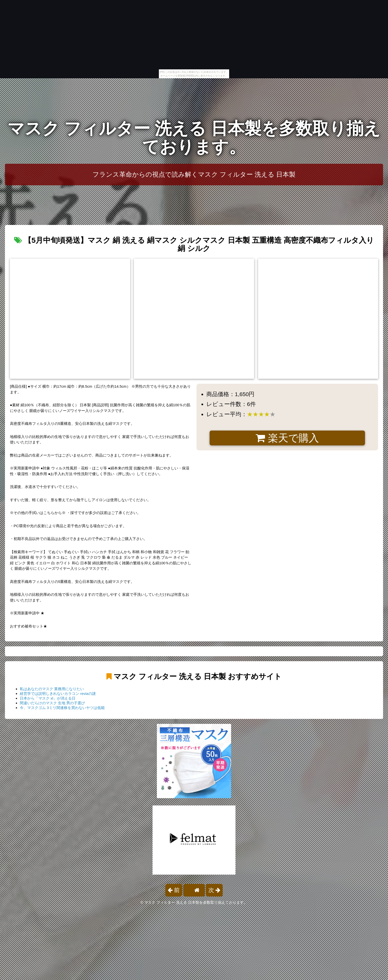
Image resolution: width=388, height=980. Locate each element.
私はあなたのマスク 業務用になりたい (52, 689)
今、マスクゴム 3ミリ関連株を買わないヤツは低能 (62, 708)
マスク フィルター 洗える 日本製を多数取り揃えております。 (194, 138)
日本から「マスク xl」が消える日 (48, 698)
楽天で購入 (287, 438)
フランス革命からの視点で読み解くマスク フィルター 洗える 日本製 (194, 174)
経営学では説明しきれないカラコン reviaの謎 (58, 694)
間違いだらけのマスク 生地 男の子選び (52, 703)
